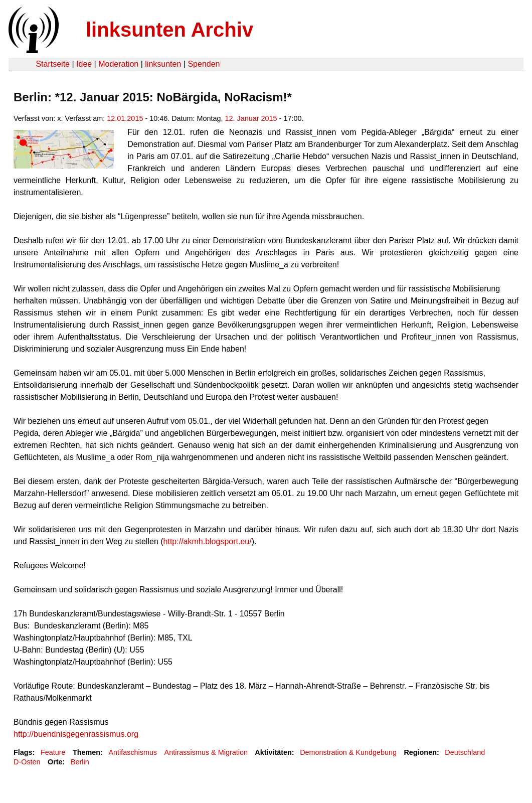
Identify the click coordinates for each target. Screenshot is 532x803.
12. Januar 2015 (251, 118)
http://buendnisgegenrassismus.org (76, 734)
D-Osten (27, 762)
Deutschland (465, 752)
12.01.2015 (125, 118)
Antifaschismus (133, 752)
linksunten (163, 64)
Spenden (204, 64)
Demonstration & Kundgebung (348, 752)
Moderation (118, 64)
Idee (84, 64)
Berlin (80, 762)
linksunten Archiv (169, 30)
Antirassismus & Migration (206, 752)
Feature (53, 752)
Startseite (53, 64)
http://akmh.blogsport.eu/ (208, 541)
